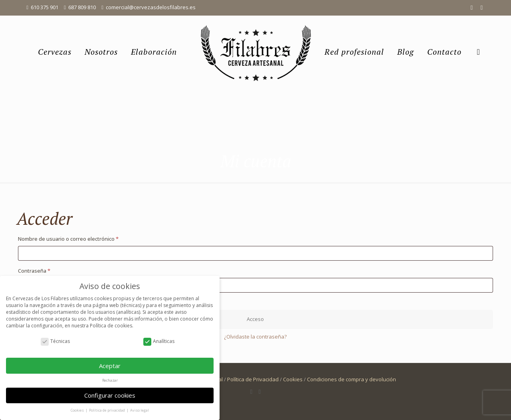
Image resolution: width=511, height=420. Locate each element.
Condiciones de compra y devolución (352, 379)
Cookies (293, 379)
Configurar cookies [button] (110, 395)
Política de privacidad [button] (107, 410)
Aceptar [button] (110, 366)
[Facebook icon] (472, 7)
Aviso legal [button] (140, 410)
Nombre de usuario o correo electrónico (82, 238)
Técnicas (55, 341)
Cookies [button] (78, 410)
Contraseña (48, 270)
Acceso (255, 319)
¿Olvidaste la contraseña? (255, 337)
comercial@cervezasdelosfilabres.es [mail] (151, 7)
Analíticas (159, 341)
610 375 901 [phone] (45, 7)
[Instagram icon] (482, 7)
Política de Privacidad (253, 379)
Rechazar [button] (110, 380)
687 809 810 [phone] (82, 7)
